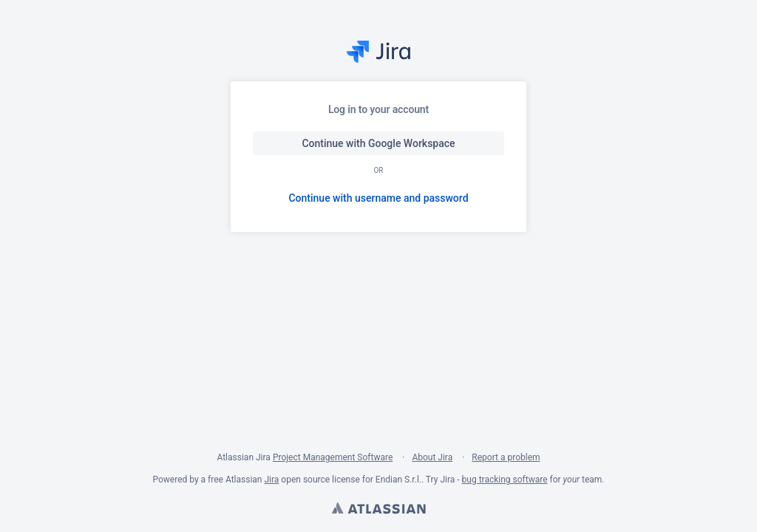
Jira (271, 480)
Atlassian (378, 510)
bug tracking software (505, 480)
